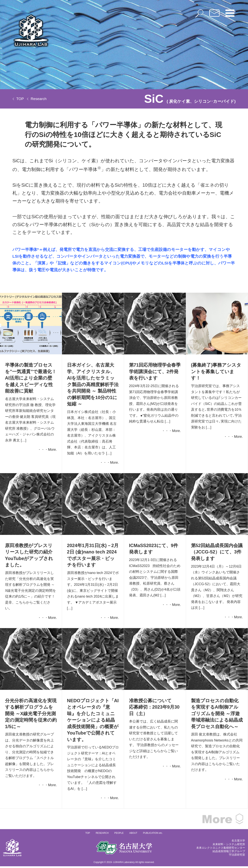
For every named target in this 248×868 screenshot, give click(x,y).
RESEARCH (102, 835)
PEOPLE (119, 835)
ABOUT (133, 835)
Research (39, 99)
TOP (20, 99)
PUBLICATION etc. (153, 835)
